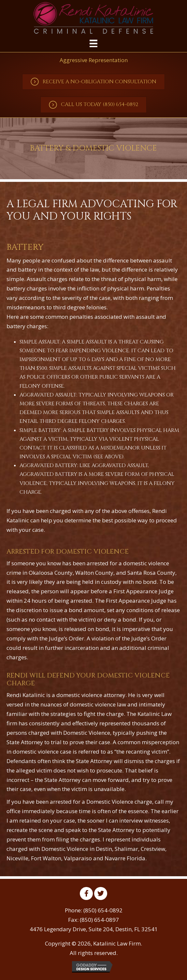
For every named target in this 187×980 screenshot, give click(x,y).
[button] (93, 82)
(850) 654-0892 (103, 910)
